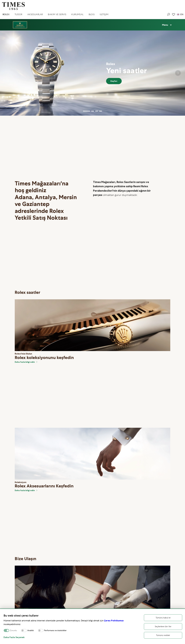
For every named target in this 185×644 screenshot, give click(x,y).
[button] (87, 111)
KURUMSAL (77, 14)
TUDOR (18, 14)
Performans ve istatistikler (55, 630)
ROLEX (6, 14)
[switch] (24, 630)
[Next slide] (178, 73)
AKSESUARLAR (35, 14)
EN (180, 14)
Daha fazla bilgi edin (26, 362)
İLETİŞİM (104, 14)
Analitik (31, 630)
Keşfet (114, 81)
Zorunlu (13, 630)
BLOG (92, 14)
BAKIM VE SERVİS (57, 14)
